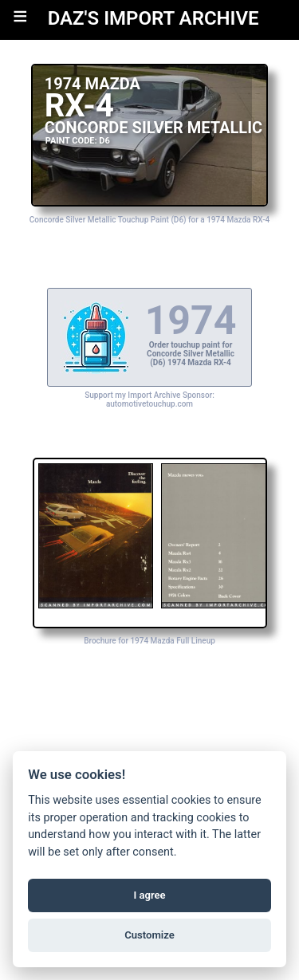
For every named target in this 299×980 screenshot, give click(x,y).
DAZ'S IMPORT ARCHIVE (153, 18)
